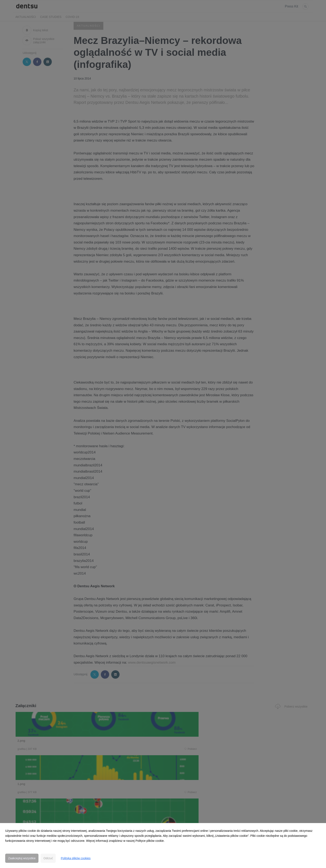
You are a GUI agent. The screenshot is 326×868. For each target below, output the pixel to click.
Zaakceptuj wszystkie (22, 858)
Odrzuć (48, 858)
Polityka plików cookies (76, 858)
